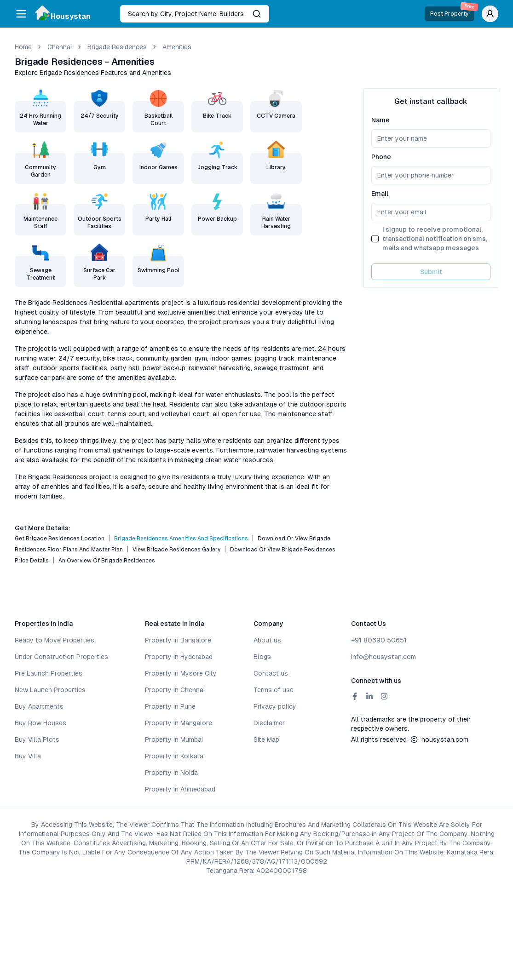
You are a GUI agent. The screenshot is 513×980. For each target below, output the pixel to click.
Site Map (266, 739)
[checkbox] (375, 239)
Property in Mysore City (181, 673)
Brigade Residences (117, 47)
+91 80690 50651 (379, 640)
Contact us (271, 673)
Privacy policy (275, 706)
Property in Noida (171, 773)
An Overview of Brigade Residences (107, 561)
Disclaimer (269, 723)
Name (380, 120)
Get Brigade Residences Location (60, 539)
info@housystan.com (383, 657)
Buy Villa (28, 756)
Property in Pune (170, 706)
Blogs (262, 657)
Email (380, 194)
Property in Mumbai (174, 739)
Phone (381, 157)
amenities (177, 47)
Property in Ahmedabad (180, 789)
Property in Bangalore (178, 640)
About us (267, 640)
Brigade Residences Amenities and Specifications (181, 539)
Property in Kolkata (174, 756)
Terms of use (274, 690)
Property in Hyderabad (179, 657)
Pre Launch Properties (49, 673)
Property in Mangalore (179, 723)
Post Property (452, 12)
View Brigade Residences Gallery (176, 550)
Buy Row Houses (40, 723)
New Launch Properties (50, 690)
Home (23, 47)
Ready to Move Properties (55, 640)
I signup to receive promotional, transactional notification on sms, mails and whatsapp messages (435, 239)
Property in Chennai (175, 690)
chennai (60, 47)
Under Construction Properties (61, 657)
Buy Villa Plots (37, 739)
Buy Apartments (39, 706)
